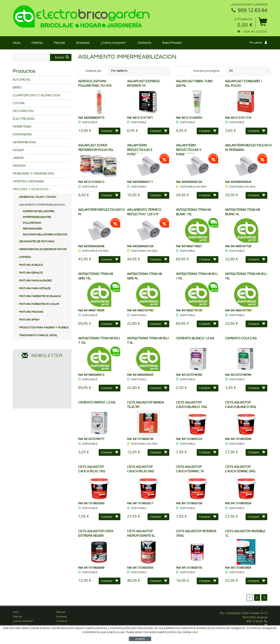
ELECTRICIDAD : (24, 119)
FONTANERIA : (23, 135)
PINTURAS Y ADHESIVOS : (31, 189)
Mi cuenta (258, 43)
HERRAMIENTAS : (25, 142)
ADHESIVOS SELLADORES (39, 211)
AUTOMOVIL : (22, 80)
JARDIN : (19, 158)
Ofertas (37, 43)
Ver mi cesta (252, 32)
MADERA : (20, 166)
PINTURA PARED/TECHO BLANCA (40, 296)
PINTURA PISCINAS (31, 312)
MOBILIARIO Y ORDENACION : (34, 174)
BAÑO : (18, 88)
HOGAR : (19, 150)
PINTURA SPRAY (29, 320)
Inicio (17, 43)
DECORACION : (24, 111)
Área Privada (172, 43)
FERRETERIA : (23, 127)
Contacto (144, 43)
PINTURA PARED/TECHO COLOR (39, 304)
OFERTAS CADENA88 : (29, 182)
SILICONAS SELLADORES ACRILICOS (45, 235)
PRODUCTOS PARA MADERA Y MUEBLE (44, 328)
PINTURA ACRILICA (31, 265)
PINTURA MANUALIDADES (35, 281)
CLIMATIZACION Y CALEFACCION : (37, 95)
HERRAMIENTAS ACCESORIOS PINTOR (43, 249)
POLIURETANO (32, 223)
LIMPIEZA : (25, 257)
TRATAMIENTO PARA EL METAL (38, 335)
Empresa (83, 43)
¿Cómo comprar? (114, 43)
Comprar (110, 131)
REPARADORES (32, 229)
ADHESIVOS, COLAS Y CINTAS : (38, 197)
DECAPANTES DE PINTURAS (37, 242)
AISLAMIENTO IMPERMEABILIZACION (42, 205)
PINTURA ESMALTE (31, 273)
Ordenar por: (94, 71)
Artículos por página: (207, 71)
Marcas (59, 43)
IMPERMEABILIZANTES (37, 217)
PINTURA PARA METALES (35, 288)
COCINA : (19, 103)
